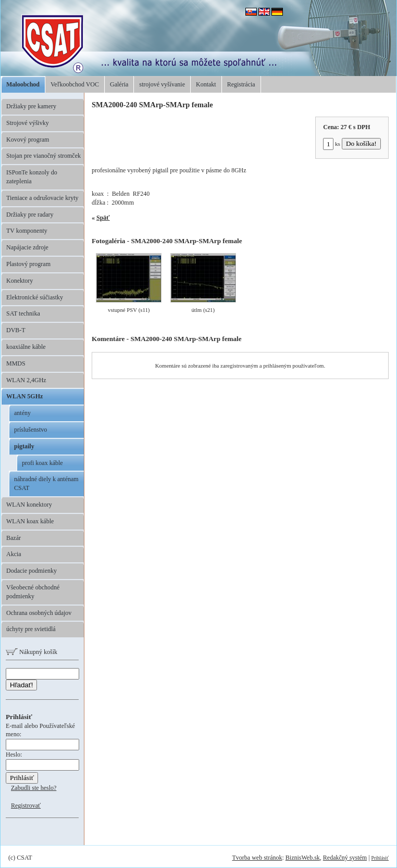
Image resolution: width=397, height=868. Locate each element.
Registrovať (26, 806)
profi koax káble (42, 463)
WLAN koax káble (30, 521)
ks (332, 144)
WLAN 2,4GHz (26, 380)
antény (22, 413)
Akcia (14, 554)
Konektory (20, 281)
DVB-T (16, 330)
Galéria (119, 84)
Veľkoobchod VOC (75, 84)
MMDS (16, 363)
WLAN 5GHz (24, 396)
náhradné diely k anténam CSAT (46, 483)
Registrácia (241, 84)
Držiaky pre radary (30, 215)
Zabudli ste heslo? (34, 788)
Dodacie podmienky (32, 571)
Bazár (14, 538)
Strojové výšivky (28, 123)
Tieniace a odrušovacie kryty (42, 198)
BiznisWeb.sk (303, 858)
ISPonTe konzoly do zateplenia (32, 177)
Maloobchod (23, 84)
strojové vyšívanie (162, 84)
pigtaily (24, 446)
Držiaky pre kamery (31, 106)
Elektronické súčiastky (35, 297)
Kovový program (28, 140)
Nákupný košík (32, 652)
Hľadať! (21, 685)
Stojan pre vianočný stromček (44, 156)
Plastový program (28, 264)
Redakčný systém (345, 858)
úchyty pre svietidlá (31, 629)
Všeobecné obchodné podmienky (33, 592)
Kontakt (206, 84)
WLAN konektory (29, 505)
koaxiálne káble (26, 347)
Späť (103, 218)
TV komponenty (27, 231)
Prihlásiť (380, 858)
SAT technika (23, 313)
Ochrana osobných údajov (39, 613)
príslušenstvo (30, 430)
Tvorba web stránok (257, 858)
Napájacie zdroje (27, 247)
